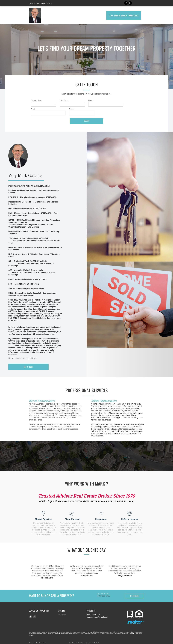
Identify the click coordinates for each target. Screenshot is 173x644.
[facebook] (126, 3)
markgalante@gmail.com (97, 617)
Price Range (64, 100)
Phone (72, 109)
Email (33, 109)
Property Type (36, 100)
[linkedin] (130, 3)
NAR (53, 634)
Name (91, 100)
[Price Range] (72, 104)
